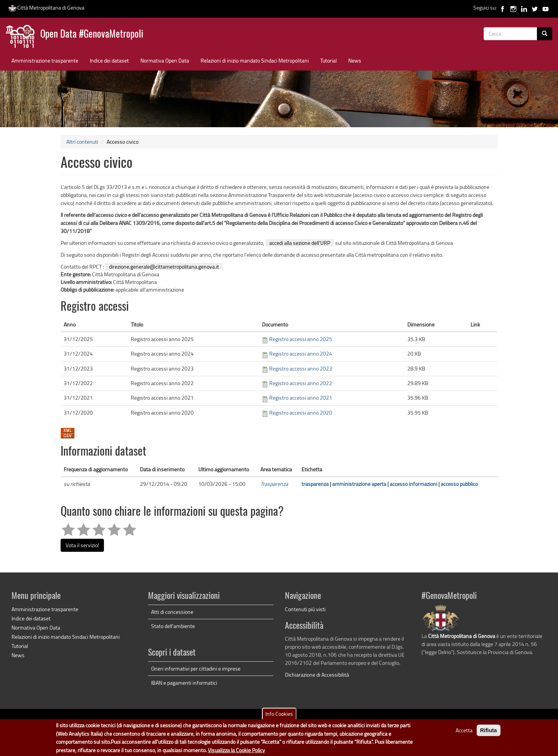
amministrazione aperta (359, 484)
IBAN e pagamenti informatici (184, 683)
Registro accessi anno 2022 (301, 383)
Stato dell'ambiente (173, 626)
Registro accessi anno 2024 (301, 353)
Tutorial (328, 60)
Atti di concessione (172, 612)
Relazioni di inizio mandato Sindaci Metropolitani (255, 60)
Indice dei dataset (109, 60)
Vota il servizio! (82, 545)
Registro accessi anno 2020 (301, 412)
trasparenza (315, 484)
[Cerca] (545, 34)
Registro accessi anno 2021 (301, 398)
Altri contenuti (82, 142)
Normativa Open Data (165, 60)
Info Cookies (279, 716)
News (355, 60)
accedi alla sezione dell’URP (300, 243)
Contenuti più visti (305, 609)
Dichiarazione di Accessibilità (317, 675)
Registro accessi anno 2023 (301, 368)
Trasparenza (274, 484)
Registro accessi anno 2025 (301, 339)
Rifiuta (489, 733)
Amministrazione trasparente (45, 60)
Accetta (464, 733)
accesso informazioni (413, 484)
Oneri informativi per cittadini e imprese (196, 668)
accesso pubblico (459, 484)
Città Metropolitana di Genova (46, 7)
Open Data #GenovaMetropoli (92, 35)
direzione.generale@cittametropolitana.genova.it (164, 266)
